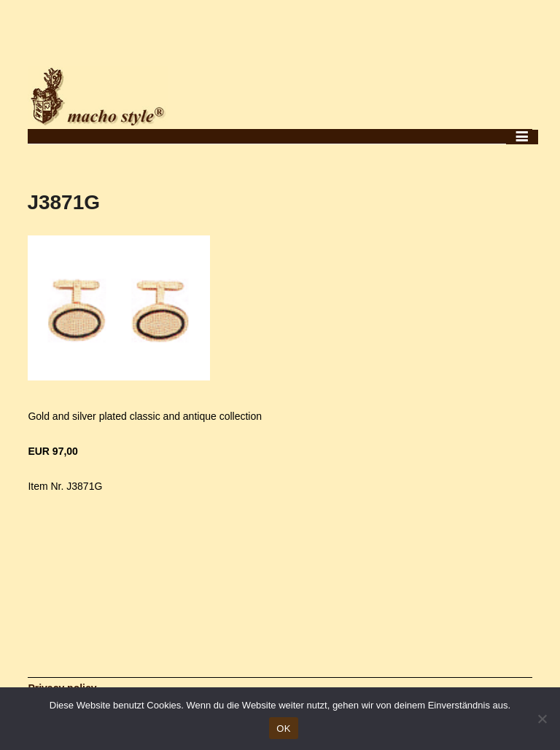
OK (283, 728)
